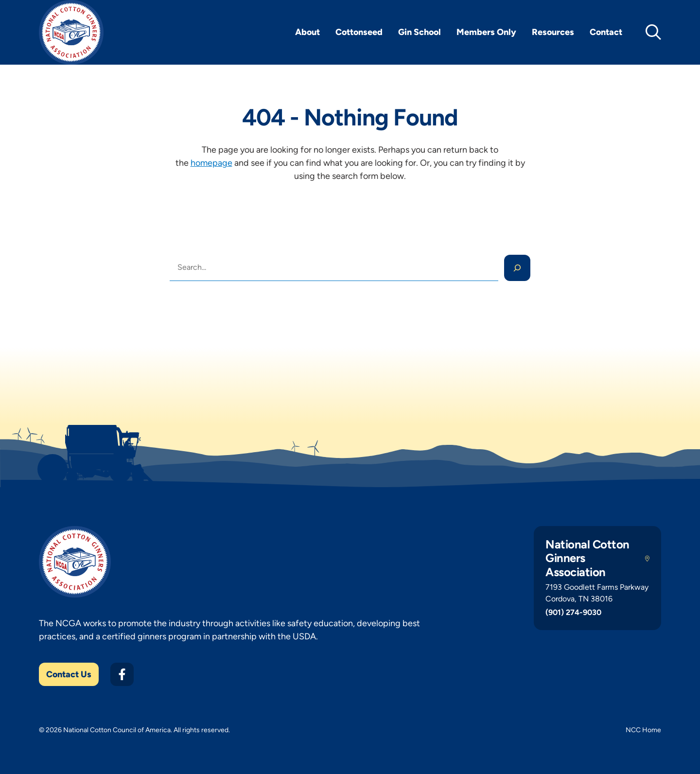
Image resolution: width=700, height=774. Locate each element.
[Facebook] (122, 674)
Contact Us (69, 674)
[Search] (517, 268)
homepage (211, 163)
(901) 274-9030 (573, 612)
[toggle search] (653, 32)
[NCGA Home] (71, 32)
